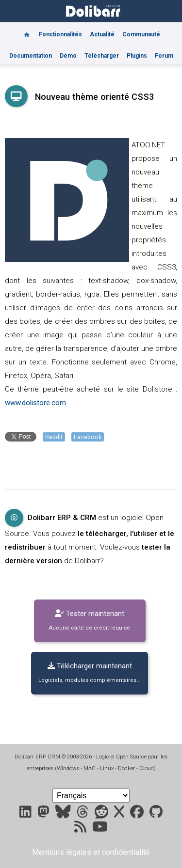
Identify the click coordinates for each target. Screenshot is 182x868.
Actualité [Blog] (102, 34)
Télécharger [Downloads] (102, 56)
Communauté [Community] (141, 34)
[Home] (27, 31)
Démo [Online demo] (68, 56)
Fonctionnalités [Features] (60, 34)
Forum (164, 56)
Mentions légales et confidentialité (91, 852)
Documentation (31, 56)
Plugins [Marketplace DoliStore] (137, 56)
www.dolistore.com (35, 403)
